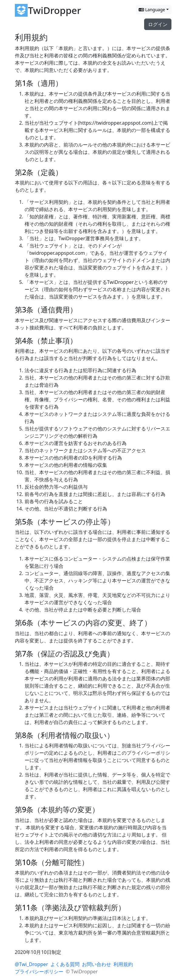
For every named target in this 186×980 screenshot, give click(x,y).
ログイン (158, 24)
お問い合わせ (96, 964)
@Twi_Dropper (32, 964)
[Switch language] (154, 10)
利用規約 (123, 964)
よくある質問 (65, 964)
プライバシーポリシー (39, 972)
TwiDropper (54, 10)
